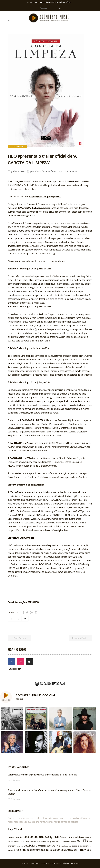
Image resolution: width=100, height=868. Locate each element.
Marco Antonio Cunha (46, 172)
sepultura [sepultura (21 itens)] (75, 846)
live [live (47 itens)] (58, 845)
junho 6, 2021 (16, 172)
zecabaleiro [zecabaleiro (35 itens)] (31, 846)
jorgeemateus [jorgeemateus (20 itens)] (67, 837)
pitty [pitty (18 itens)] (26, 842)
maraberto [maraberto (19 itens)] (20, 846)
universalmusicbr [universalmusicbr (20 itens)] (43, 842)
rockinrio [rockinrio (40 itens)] (21, 850)
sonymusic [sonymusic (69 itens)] (53, 836)
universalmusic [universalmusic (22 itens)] (14, 842)
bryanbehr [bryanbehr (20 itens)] (12, 846)
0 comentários (70, 172)
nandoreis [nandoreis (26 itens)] (42, 846)
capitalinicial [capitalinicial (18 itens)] (32, 842)
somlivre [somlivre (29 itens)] (51, 846)
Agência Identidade (71, 864)
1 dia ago (14, 780)
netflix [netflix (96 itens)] (82, 841)
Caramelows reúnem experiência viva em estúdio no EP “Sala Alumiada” (43, 775)
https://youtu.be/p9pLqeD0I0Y (45, 197)
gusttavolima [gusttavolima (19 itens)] (54, 842)
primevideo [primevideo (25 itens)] (86, 837)
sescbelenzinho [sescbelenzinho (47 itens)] (34, 837)
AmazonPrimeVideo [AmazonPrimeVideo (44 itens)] (79, 850)
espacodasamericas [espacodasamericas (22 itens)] (15, 837)
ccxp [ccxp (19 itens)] (90, 842)
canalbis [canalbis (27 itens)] (77, 837)
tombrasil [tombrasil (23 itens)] (11, 850)
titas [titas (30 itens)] (22, 841)
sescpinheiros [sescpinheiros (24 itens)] (65, 842)
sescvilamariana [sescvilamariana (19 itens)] (66, 846)
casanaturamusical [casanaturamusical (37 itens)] (38, 850)
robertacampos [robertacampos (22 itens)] (85, 846)
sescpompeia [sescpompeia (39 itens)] (58, 850)
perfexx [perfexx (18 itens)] (74, 842)
